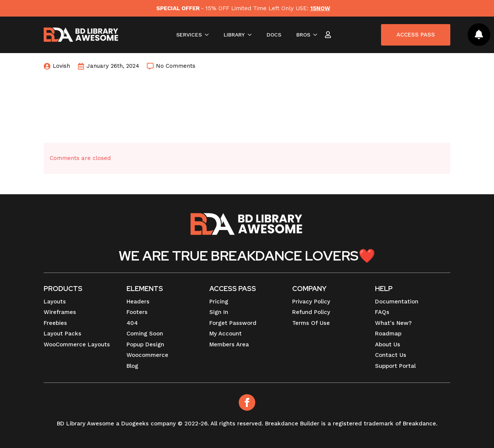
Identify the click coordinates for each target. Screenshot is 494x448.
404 (132, 323)
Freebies (55, 323)
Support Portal (395, 366)
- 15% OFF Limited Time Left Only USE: (243, 8)
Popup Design (145, 344)
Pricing (219, 302)
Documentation (397, 302)
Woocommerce (147, 355)
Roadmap (388, 334)
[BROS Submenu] (317, 35)
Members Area (229, 344)
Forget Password (233, 323)
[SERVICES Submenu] (209, 35)
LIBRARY (234, 35)
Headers (138, 302)
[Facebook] (247, 402)
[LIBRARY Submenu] (252, 35)
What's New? (393, 323)
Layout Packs (63, 334)
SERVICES (189, 35)
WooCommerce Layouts (77, 344)
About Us (388, 344)
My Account (226, 334)
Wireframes (60, 312)
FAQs (382, 312)
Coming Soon (145, 334)
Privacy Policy (311, 302)
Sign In (219, 312)
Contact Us (391, 355)
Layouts (55, 302)
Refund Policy (311, 312)
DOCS (274, 35)
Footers (137, 312)
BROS (303, 35)
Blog (132, 366)
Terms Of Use (311, 323)
